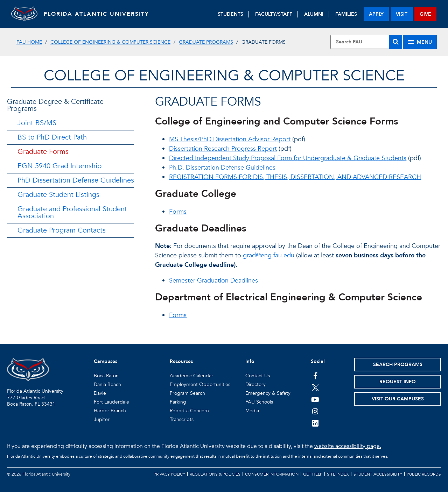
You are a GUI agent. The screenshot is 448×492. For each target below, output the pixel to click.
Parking (178, 402)
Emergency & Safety (268, 393)
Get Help (313, 474)
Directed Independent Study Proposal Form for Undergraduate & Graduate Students (288, 158)
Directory (255, 384)
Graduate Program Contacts (62, 230)
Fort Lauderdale (111, 402)
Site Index (338, 474)
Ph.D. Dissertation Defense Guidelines (222, 168)
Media (252, 411)
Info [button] (250, 361)
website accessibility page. (348, 446)
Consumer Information (272, 474)
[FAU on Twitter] (315, 387)
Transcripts (182, 419)
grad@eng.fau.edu (269, 255)
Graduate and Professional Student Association (72, 212)
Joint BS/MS (37, 123)
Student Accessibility (378, 474)
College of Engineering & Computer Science (110, 42)
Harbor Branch (110, 411)
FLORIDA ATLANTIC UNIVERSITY (99, 14)
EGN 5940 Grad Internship (59, 166)
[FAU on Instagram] (315, 411)
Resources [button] (181, 361)
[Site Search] (366, 42)
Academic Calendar (191, 376)
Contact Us (258, 376)
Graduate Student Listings (58, 195)
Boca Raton (106, 376)
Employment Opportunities (200, 384)
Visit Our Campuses (398, 399)
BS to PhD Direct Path (52, 137)
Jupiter (102, 419)
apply (376, 14)
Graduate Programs (206, 42)
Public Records (424, 474)
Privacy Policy (169, 474)
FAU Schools (259, 402)
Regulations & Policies (215, 474)
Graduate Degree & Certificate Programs (55, 105)
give (425, 14)
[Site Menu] (420, 42)
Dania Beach (107, 384)
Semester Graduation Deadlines (213, 281)
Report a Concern (189, 411)
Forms (178, 212)
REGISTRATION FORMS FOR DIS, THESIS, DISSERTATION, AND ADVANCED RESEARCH (295, 177)
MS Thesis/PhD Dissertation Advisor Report (230, 139)
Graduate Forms (43, 152)
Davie (100, 393)
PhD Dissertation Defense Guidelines (76, 180)
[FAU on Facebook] (315, 376)
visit (402, 14)
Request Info (398, 382)
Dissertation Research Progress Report (223, 149)
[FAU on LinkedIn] (315, 423)
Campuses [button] (106, 361)
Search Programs (398, 365)
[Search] (396, 42)
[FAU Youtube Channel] (315, 399)
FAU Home (29, 42)
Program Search (187, 393)
